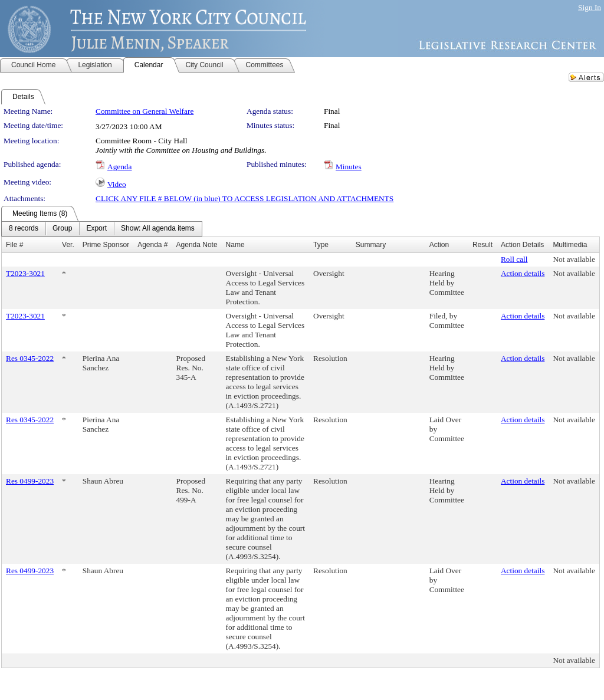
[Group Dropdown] (62, 229)
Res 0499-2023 (30, 481)
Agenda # (152, 245)
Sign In (590, 7)
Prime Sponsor (106, 245)
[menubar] (102, 229)
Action (439, 245)
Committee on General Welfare (145, 111)
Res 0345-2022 (30, 358)
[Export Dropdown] (96, 229)
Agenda (119, 167)
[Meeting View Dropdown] (158, 229)
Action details (523, 273)
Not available (574, 259)
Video (117, 184)
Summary (371, 245)
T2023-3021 (25, 273)
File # (14, 245)
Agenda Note (197, 245)
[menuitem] (24, 229)
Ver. (68, 245)
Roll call (514, 259)
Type (321, 245)
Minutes (349, 167)
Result (482, 245)
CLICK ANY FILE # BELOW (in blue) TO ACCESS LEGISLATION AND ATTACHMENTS (244, 198)
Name (235, 245)
